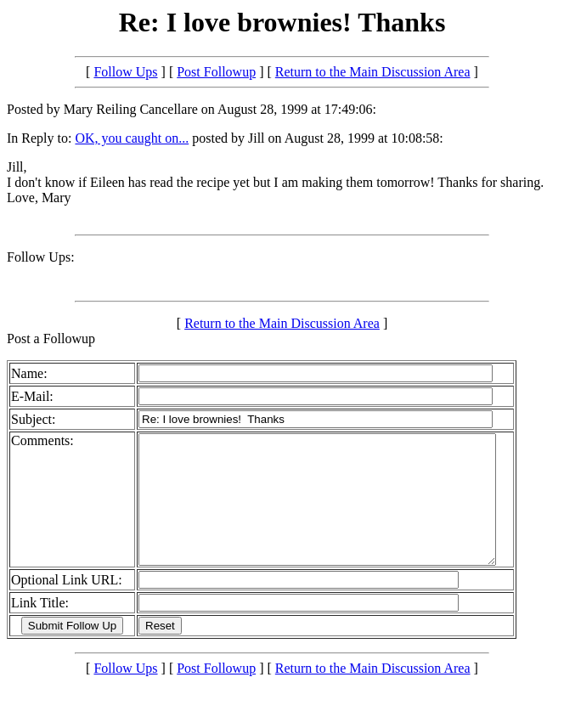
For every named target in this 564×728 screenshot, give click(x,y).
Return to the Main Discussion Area (373, 72)
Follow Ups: (41, 257)
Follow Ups (125, 72)
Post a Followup (51, 339)
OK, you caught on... (132, 138)
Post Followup (216, 72)
